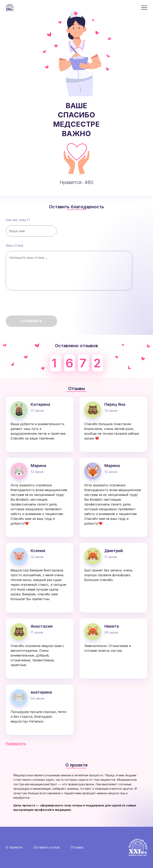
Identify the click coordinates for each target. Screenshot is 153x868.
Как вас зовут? (31, 227)
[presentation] (36, 305)
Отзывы (77, 847)
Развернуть (16, 744)
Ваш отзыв (69, 267)
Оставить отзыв (47, 847)
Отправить (31, 321)
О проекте (14, 847)
